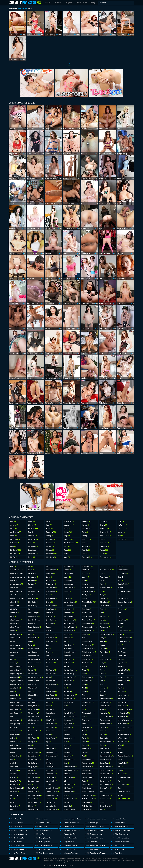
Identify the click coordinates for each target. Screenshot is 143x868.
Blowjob (33, 529)
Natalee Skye (88, 760)
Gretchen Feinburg (53, 699)
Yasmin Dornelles (125, 756)
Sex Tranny (94, 842)
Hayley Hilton (52, 713)
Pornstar (87, 546)
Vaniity (122, 684)
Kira (66, 706)
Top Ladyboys (69, 842)
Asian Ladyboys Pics (97, 830)
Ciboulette (33, 724)
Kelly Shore (69, 663)
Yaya (121, 760)
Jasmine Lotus (53, 792)
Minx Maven (87, 699)
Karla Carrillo (70, 631)
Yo (121, 767)
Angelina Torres (17, 684)
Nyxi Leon (105, 598)
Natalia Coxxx (88, 763)
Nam (85, 731)
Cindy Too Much (34, 731)
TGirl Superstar (44, 842)
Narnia (85, 752)
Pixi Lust (104, 666)
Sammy (104, 727)
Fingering (51, 532)
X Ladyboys (94, 823)
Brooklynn (33, 624)
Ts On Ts (123, 525)
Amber (14, 641)
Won (120, 749)
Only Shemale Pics (46, 846)
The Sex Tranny (45, 849)
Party (85, 532)
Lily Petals (68, 788)
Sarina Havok (105, 752)
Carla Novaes (34, 652)
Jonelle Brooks (71, 602)
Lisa (67, 795)
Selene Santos (106, 774)
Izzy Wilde (51, 763)
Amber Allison (16, 645)
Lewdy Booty (70, 760)
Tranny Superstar (45, 838)
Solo (104, 539)
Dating (92, 3)
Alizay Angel (16, 627)
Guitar (49, 702)
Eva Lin (50, 631)
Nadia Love (87, 727)
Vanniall (122, 692)
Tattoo (104, 550)
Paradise (104, 616)
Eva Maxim (51, 634)
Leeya (67, 745)
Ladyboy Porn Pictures (72, 830)
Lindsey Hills (70, 792)
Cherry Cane (33, 702)
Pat (103, 631)
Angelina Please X (18, 681)
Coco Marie (33, 749)
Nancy (85, 738)
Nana (85, 734)
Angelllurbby (16, 688)
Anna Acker (15, 695)
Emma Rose (52, 598)
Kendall (68, 666)
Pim (102, 656)
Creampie (33, 539)
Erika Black (51, 609)
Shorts (104, 525)
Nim (103, 566)
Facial (50, 521)
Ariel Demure (16, 713)
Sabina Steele (106, 724)
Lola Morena (88, 566)
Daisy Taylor (34, 767)
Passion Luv (105, 627)
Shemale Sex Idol (96, 834)
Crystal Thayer (34, 752)
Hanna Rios (51, 709)
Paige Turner (106, 606)
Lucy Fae (86, 573)
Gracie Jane (52, 692)
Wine (121, 745)
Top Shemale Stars (122, 838)
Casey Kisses (34, 674)
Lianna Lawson (71, 767)
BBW (13, 546)
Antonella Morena (18, 706)
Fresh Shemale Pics (71, 838)
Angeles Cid (16, 677)
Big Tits (15, 557)
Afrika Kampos (17, 584)
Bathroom (15, 543)
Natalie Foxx (88, 767)
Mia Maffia (87, 663)
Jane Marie (51, 777)
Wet (121, 536)
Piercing (87, 539)
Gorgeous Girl (52, 684)
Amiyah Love (16, 652)
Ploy (103, 670)
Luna (85, 581)
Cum (31, 543)
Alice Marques (16, 620)
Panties (86, 525)
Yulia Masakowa (125, 777)
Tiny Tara (123, 649)
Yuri (120, 781)
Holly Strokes (52, 731)
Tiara (121, 627)
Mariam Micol (88, 624)
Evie (48, 645)
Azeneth (14, 774)
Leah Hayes (69, 738)
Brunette (33, 536)
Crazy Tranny (44, 819)
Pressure (104, 688)
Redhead (87, 557)
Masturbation (71, 543)
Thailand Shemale (96, 838)
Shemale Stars (19, 846)
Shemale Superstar (21, 834)
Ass (14, 529)
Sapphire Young (107, 742)
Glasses (50, 550)
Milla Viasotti (88, 677)
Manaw (86, 598)
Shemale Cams (81, 3)
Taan (121, 606)
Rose (103, 709)
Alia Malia (15, 613)
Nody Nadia (105, 577)
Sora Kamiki (123, 573)
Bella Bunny (33, 577)
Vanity (121, 688)
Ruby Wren (105, 713)
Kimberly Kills (70, 702)
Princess (104, 692)
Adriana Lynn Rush (18, 573)
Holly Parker (52, 727)
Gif (48, 666)
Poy (103, 684)
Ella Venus (51, 584)
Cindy (31, 727)
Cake (31, 641)
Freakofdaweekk (53, 659)
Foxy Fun (50, 656)
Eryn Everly (51, 624)
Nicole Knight (87, 788)
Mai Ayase (87, 595)
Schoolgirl (105, 521)
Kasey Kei (69, 638)
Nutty (103, 595)
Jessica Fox (69, 581)
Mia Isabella (88, 659)
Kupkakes (69, 720)
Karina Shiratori (71, 627)
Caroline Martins (35, 659)
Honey (50, 734)
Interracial (69, 521)
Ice (48, 745)
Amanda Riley (16, 634)
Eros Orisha (51, 620)
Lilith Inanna (69, 777)
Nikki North (87, 802)
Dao (31, 785)
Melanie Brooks (89, 649)
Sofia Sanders (124, 570)
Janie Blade (51, 781)
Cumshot (33, 546)
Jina (66, 595)
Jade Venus (52, 774)
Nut (103, 591)
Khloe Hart (69, 681)
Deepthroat (33, 550)
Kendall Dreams (71, 670)
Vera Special (123, 706)
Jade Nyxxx (51, 767)
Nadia (85, 724)
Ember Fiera (52, 588)
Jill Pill (67, 591)
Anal (13, 521)
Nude (68, 550)
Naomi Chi (87, 749)
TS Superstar (18, 823)
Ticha (121, 634)
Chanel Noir (33, 684)
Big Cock (15, 554)
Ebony (32, 557)
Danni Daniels (34, 777)
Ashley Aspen (16, 720)
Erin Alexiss (51, 613)
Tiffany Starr (124, 641)
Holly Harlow (52, 724)
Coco (31, 745)
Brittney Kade (34, 616)
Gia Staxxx (51, 663)
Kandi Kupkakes (70, 616)
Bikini (32, 521)
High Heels (51, 557)
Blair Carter (33, 602)
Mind (85, 688)
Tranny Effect (18, 827)
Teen (104, 554)
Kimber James (71, 695)
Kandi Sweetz (70, 620)
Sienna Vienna (106, 795)
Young (122, 539)
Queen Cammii (107, 699)
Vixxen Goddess (125, 727)
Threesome (106, 557)
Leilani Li (68, 749)
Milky (85, 674)
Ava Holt (14, 763)
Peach (104, 641)
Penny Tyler (105, 652)
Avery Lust (15, 770)
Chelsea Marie (34, 695)
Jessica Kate (69, 584)
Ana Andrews (16, 666)
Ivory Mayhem (52, 756)
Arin (13, 717)
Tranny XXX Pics (96, 849)
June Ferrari (69, 606)
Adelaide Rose (16, 570)
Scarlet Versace (106, 770)
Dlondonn (33, 806)
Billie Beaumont (34, 595)
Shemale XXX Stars (97, 827)
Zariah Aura (123, 785)
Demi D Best (34, 792)
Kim (66, 688)
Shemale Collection (71, 846)
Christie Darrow (34, 717)
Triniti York (123, 656)
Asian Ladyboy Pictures (73, 819)
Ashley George (17, 724)
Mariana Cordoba (90, 627)
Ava (13, 760)
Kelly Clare (69, 659)
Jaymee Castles (53, 795)
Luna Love (87, 584)
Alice (13, 616)
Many (85, 606)
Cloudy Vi (33, 742)
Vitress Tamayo (125, 720)
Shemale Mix (120, 823)
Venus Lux (123, 699)
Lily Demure (69, 785)
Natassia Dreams (90, 777)
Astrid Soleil (15, 734)
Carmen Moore (35, 656)
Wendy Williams (125, 734)
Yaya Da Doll (123, 763)
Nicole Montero (89, 795)
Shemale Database (71, 853)
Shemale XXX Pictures (98, 819)
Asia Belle (15, 727)
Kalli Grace (69, 613)
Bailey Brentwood (17, 788)
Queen (104, 695)
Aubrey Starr (16, 745)
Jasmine (50, 785)
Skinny (105, 529)
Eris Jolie (50, 616)
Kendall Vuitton (70, 677)
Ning (102, 573)
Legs (67, 536)
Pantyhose (87, 529)
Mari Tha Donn (88, 620)
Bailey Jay (15, 792)
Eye (49, 649)
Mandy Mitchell (89, 602)
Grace (49, 688)
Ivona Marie (51, 752)
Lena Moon (69, 756)
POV (85, 554)
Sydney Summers (125, 602)
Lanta (67, 731)
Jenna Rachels (53, 810)
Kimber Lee (70, 699)
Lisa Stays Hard (71, 799)
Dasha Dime (33, 788)
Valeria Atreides (125, 677)
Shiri (103, 792)
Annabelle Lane (17, 699)
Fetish (49, 529)
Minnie (85, 692)
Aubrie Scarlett (16, 749)
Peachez (104, 645)
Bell (31, 566)
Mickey (86, 666)
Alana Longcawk (17, 591)
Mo (84, 709)
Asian (14, 525)
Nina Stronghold (107, 570)
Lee (67, 742)
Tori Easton (123, 652)
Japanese (69, 525)
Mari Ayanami (88, 616)
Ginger (49, 677)
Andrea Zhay (15, 670)
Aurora (13, 752)
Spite (121, 581)
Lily (66, 781)
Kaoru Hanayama (71, 624)
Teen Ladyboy (120, 853)
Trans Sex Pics (121, 819)
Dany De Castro (35, 781)
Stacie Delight (124, 584)
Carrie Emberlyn (35, 663)
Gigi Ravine (51, 670)
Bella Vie (32, 584)
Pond (103, 674)
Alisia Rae (15, 624)
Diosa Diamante (34, 802)
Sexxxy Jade (106, 781)
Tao (120, 613)
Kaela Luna (69, 609)
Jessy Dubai (70, 588)
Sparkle (121, 577)
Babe (14, 536)
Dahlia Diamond (34, 763)
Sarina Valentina (108, 756)
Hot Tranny (43, 834)
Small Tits (106, 536)
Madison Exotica (89, 588)
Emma (50, 595)
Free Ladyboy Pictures (98, 846)
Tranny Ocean (69, 827)
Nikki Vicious (88, 810)
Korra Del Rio (70, 713)
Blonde (32, 525)
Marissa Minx (88, 631)
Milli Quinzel (87, 681)
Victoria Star (123, 717)
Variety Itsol (123, 695)
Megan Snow (88, 645)
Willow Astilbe (124, 742)
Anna (13, 692)
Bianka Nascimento (36, 591)
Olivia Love (105, 602)
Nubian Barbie (106, 588)
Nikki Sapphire (88, 806)
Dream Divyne (52, 570)
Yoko (121, 770)
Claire (31, 734)
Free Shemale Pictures (98, 853)
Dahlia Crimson (35, 760)
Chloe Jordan (34, 709)
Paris (103, 620)
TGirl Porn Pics (70, 849)
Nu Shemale (18, 842)
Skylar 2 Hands (106, 806)
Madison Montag (89, 591)
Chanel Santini (34, 688)
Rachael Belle (106, 702)
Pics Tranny (43, 827)
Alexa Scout (16, 606)
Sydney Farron (124, 598)
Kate (66, 641)
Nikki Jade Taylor (89, 799)
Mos (85, 717)
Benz (31, 588)
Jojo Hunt (68, 598)
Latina (68, 532)
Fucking (51, 539)
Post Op (86, 550)
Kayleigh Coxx (70, 652)
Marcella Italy (88, 613)
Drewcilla (50, 573)
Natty (85, 781)
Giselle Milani (51, 681)
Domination (33, 554)
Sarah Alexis (106, 749)
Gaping (50, 546)
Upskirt (122, 532)
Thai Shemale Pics (122, 834)
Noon (103, 584)
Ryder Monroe (106, 720)
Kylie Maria (69, 724)
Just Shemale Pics (46, 830)
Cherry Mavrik (34, 706)
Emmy (50, 602)
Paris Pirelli (105, 624)
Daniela (32, 770)
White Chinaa (124, 738)
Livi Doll (68, 802)
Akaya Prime (16, 588)
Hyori (49, 742)
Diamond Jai (33, 799)
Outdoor (87, 521)
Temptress (123, 620)
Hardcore (51, 554)
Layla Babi (69, 734)
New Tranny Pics (19, 838)
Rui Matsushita (107, 717)
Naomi (86, 745)
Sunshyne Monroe (126, 591)
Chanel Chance (35, 681)
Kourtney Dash (70, 717)
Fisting (50, 536)
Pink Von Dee (105, 659)
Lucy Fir (85, 577)
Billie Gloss (33, 598)
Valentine (123, 674)
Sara (103, 745)
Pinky (103, 663)
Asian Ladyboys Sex (46, 853)
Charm (31, 692)
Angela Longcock (17, 674)
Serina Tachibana (107, 777)
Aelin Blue (15, 581)
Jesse (68, 577)
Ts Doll (121, 659)
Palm (103, 609)
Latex (67, 529)
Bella (31, 570)
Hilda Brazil (51, 720)
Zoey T (122, 795)
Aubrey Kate (16, 742)
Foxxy (50, 652)
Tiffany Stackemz (125, 638)
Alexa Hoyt (15, 602)
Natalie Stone (88, 774)
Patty (103, 638)
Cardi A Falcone (35, 649)
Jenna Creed (52, 802)
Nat (85, 756)
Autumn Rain (16, 756)
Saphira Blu (105, 738)
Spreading (105, 543)
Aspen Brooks (16, 731)
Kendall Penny (70, 674)
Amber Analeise (17, 649)
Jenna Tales (70, 566)
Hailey (49, 706)
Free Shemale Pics (20, 830)
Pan (102, 613)
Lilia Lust (68, 774)
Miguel (86, 670)
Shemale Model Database (125, 830)
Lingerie (69, 539)
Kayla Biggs (69, 649)
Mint (85, 695)
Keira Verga (70, 656)
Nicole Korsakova (89, 792)
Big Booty (16, 550)
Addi (13, 566)
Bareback (15, 539)
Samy (103, 731)
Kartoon (68, 634)
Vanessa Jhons (124, 681)
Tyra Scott (123, 663)
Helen (49, 717)
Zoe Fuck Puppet (125, 792)
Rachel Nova (106, 706)
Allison (14, 631)
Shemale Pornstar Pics (59, 866)
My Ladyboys (120, 846)
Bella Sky (33, 581)
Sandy (104, 734)
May (85, 638)
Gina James (51, 674)
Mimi (85, 684)
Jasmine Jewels (54, 788)
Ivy (48, 760)
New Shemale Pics (122, 827)
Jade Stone (51, 770)
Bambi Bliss (15, 806)
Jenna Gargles (52, 806)
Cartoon (32, 670)
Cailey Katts (33, 638)
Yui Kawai (123, 774)
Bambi (14, 802)
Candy (32, 645)
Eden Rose (51, 581)
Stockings (105, 546)
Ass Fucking (16, 532)
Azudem (14, 777)
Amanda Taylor (16, 638)
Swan (121, 595)
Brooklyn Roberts (35, 620)
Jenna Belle (51, 799)
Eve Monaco (52, 641)
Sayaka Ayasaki (106, 767)
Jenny (67, 570)
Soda (103, 810)
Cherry (32, 699)
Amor (13, 656)
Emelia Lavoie (52, 591)
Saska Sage (105, 763)
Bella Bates (33, 573)
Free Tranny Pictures (21, 849)
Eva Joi (50, 627)
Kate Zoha (69, 645)
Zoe (121, 788)
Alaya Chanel (16, 595)
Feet (49, 525)
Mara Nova (87, 609)
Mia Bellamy (88, 656)
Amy (13, 659)
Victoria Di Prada (125, 709)
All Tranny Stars (19, 853)
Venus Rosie (123, 702)
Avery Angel (16, 767)
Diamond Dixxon (35, 795)
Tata (121, 616)
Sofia (121, 566)
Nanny (86, 742)
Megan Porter (88, 641)
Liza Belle (68, 806)
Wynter (121, 752)
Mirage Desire (88, 702)
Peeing (86, 536)
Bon (31, 609)
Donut (49, 566)
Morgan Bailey (89, 713)
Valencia (122, 666)
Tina (120, 645)
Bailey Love (15, 795)
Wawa (121, 731)
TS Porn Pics (18, 819)
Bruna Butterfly (35, 627)
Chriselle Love (34, 713)
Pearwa (104, 649)
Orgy (67, 557)
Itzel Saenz (51, 749)
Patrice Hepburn (107, 634)
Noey (103, 581)
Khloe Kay (69, 684)
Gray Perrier (52, 695)
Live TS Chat (120, 849)
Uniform (123, 529)
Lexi (67, 763)
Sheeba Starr (106, 788)
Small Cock (106, 532)
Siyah (103, 802)
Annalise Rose (16, 702)
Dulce (49, 577)
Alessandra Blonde (18, 598)
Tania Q (122, 609)
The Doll (122, 624)
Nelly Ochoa (87, 785)
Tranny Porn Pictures (72, 823)
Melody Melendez (89, 652)
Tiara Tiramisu (124, 631)
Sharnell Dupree (106, 785)
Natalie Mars (88, 770)
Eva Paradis (51, 638)
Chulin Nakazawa (35, 720)
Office (67, 554)
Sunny (121, 588)
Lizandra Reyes (70, 810)
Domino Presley (35, 810)
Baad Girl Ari (16, 781)
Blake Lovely (34, 606)
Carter (31, 666)
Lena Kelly (69, 752)
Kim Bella (68, 692)
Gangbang (51, 543)
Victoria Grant (124, 713)
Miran (85, 706)
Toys (122, 521)
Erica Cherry (52, 606)
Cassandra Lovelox (36, 677)
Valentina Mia (124, 670)
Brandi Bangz (34, 613)
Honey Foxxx (52, 738)
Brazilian (33, 532)
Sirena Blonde (106, 799)
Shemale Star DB (45, 823)
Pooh (103, 677)
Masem (86, 634)
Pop (103, 681)
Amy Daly (15, 663)
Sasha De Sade (107, 760)
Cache (32, 634)
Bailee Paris (15, 785)
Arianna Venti (16, 709)
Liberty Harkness (71, 770)
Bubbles (32, 631)
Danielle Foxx (34, 774)
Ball (13, 799)
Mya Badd (87, 720)
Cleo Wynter (34, 738)
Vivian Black (123, 724)
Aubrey (14, 738)
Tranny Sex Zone (70, 834)
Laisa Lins (69, 727)
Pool (85, 543)
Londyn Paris (87, 570)
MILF (67, 546)
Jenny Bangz (70, 573)
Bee (13, 810)
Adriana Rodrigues (18, 577)
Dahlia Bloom (34, 756)
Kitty (67, 709)
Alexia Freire (15, 609)
